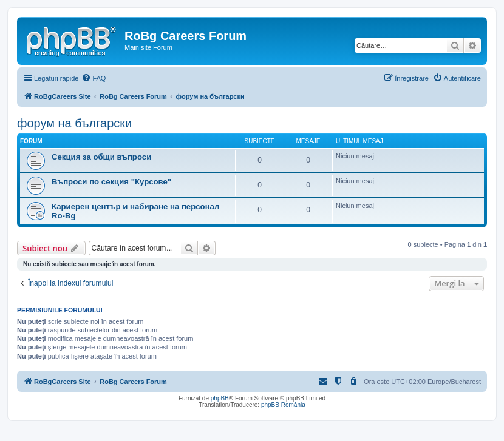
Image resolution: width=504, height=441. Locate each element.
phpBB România (283, 405)
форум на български (74, 123)
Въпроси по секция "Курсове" (111, 182)
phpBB (220, 398)
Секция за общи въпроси (101, 157)
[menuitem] (94, 78)
